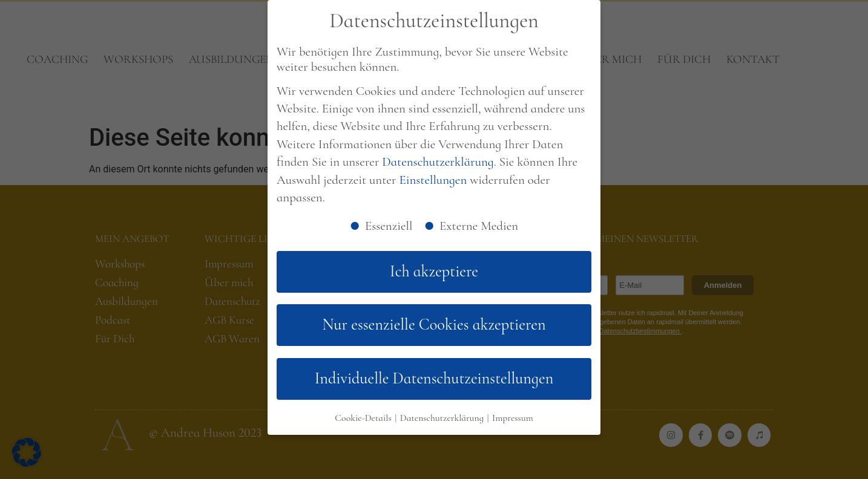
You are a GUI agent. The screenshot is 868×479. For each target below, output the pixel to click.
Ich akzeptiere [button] (434, 272)
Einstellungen (433, 180)
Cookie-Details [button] (364, 418)
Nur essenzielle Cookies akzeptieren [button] (434, 325)
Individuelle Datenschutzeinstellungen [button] (434, 379)
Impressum (513, 418)
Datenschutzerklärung (438, 162)
